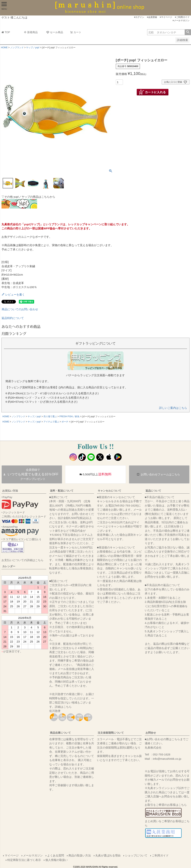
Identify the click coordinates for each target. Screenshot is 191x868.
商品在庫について (60, 733)
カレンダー (9, 566)
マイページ (167, 17)
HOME (4, 48)
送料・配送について (62, 491)
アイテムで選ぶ (51, 422)
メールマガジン (182, 20)
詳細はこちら (63, 707)
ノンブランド (17, 48)
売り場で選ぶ (50, 416)
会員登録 (153, 17)
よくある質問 (55, 855)
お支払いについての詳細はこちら (22, 560)
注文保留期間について (111, 733)
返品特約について (13, 318)
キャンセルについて (109, 491)
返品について (153, 491)
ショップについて (136, 855)
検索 (188, 32)
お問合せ (151, 733)
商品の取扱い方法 (79, 855)
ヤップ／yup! (33, 48)
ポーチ (65, 422)
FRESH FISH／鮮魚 (69, 416)
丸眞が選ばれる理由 (108, 855)
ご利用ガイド (183, 17)
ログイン (140, 17)
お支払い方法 (10, 491)
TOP (6, 32)
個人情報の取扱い (57, 859)
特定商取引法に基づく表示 (24, 859)
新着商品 (31, 32)
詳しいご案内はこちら (173, 408)
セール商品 (55, 32)
